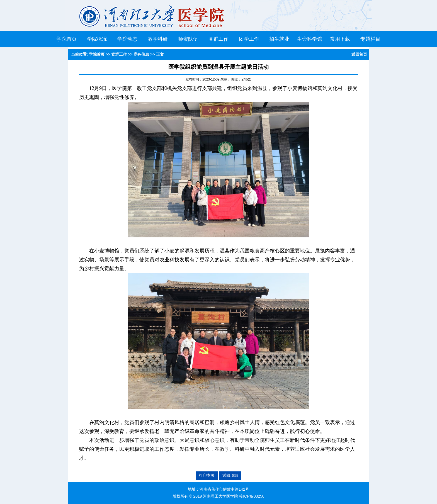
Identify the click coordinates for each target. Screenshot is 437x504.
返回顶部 (230, 475)
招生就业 (279, 39)
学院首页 (67, 39)
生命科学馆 (310, 39)
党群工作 (219, 39)
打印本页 (207, 475)
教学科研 (158, 39)
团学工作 (249, 39)
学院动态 (127, 39)
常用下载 (340, 39)
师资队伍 (188, 39)
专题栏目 (370, 39)
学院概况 (97, 39)
